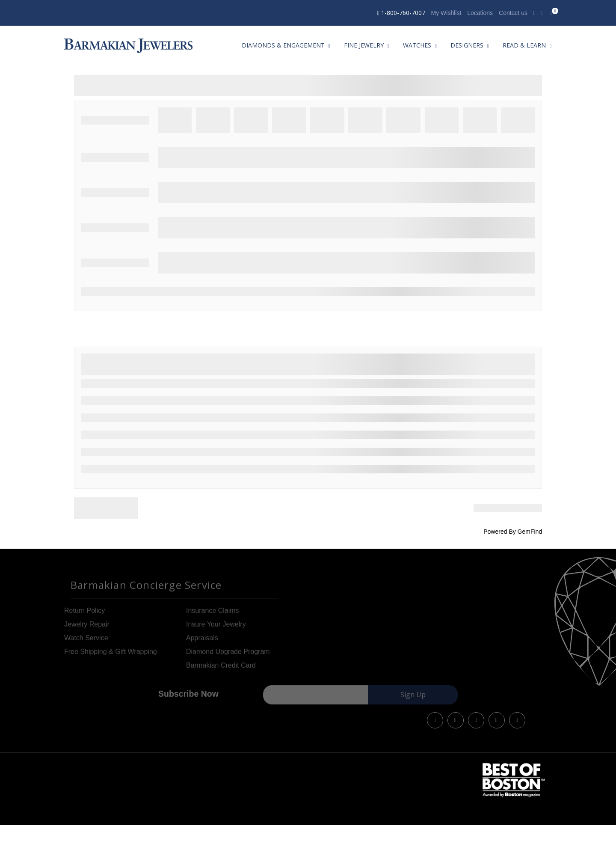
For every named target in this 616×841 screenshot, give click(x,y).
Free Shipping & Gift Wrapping (111, 655)
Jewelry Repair (87, 627)
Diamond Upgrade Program (228, 655)
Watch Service (86, 641)
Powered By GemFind (513, 532)
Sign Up (413, 698)
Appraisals (202, 641)
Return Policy (84, 614)
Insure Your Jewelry (216, 627)
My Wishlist (446, 13)
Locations (480, 13)
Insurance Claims (213, 614)
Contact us (513, 13)
